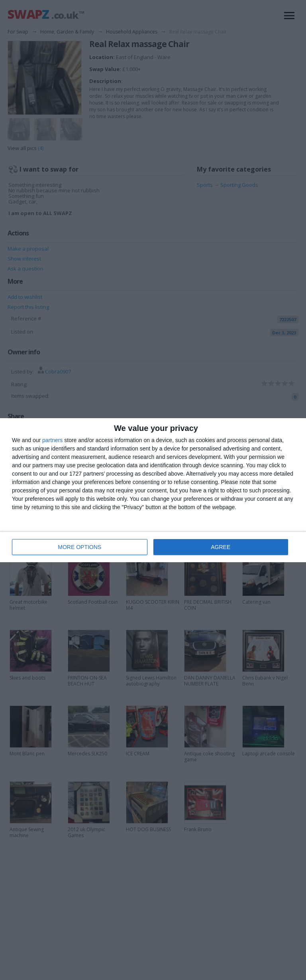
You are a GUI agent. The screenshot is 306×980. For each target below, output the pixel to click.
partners (52, 440)
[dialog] (153, 490)
